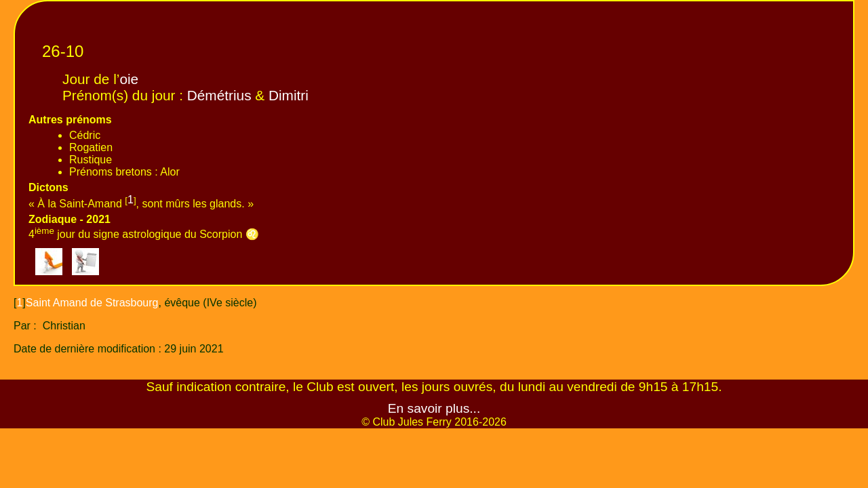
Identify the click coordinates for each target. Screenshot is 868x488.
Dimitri (289, 95)
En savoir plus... (434, 408)
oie (129, 79)
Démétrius (219, 95)
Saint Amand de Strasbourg (92, 303)
